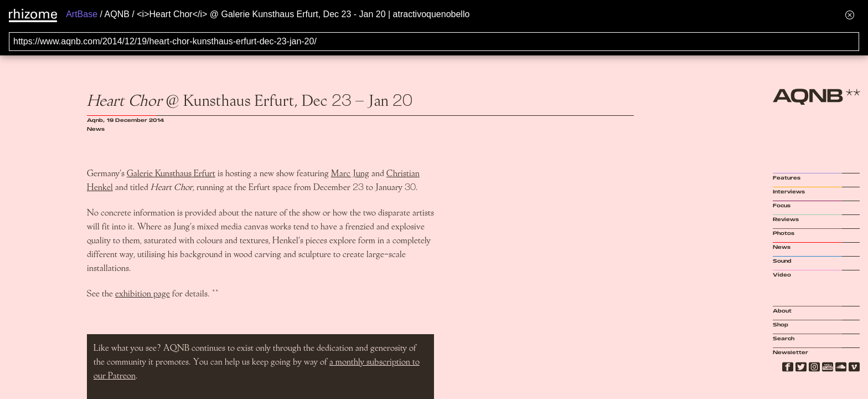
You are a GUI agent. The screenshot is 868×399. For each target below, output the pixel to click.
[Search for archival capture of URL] (434, 42)
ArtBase (82, 14)
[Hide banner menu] (850, 15)
